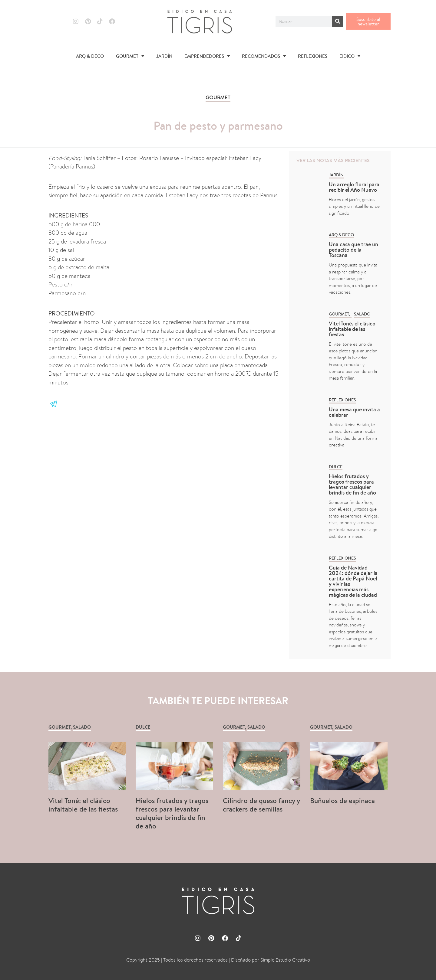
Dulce (336, 467)
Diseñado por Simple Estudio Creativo (271, 960)
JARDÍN (164, 56)
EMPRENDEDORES (207, 56)
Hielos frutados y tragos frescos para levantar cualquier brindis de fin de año (352, 484)
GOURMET (130, 56)
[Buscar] (338, 21)
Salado (362, 314)
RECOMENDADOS (264, 56)
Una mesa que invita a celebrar (354, 412)
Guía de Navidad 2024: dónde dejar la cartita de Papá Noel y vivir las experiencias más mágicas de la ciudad (353, 581)
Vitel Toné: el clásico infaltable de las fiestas (352, 329)
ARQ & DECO (90, 56)
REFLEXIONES (313, 56)
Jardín (336, 175)
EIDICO (350, 56)
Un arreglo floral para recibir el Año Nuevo (354, 187)
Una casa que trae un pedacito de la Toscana (353, 250)
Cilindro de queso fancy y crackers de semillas (261, 805)
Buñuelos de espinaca (343, 800)
